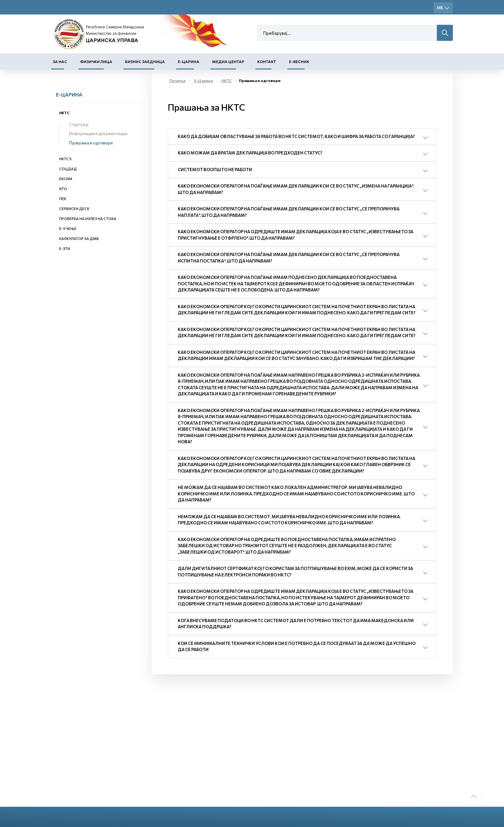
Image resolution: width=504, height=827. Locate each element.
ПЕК (63, 199)
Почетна (177, 80)
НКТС (64, 113)
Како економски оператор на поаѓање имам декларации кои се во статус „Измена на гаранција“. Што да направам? (296, 189)
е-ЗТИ (65, 248)
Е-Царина (189, 61)
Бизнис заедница (145, 61)
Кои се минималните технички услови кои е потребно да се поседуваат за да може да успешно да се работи (297, 647)
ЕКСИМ (66, 179)
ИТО (63, 189)
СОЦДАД (68, 169)
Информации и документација (98, 133)
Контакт (267, 61)
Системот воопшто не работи (215, 170)
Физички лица (96, 61)
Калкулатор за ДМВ (79, 239)
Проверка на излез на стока (88, 219)
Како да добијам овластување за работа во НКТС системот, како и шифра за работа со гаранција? (296, 136)
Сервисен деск (74, 209)
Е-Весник (299, 61)
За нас (60, 61)
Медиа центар (228, 61)
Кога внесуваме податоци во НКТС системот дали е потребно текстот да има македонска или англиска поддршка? (296, 624)
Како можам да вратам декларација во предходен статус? (250, 153)
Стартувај (79, 124)
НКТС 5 (65, 159)
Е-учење (68, 229)
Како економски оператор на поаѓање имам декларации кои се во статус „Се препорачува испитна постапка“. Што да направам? (289, 258)
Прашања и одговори (91, 143)
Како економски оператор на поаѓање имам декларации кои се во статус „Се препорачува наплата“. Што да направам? (289, 212)
